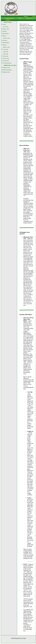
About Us (30, 18)
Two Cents (6, 27)
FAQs (20, 18)
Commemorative (7, 63)
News (34, 17)
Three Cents (6, 29)
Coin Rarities (9, 18)
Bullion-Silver (6, 72)
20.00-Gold (6, 61)
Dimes (4, 36)
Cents (4, 24)
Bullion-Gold (6, 68)
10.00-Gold (6, 58)
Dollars (5, 45)
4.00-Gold (5, 54)
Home (26, 17)
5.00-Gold (5, 56)
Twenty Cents (6, 38)
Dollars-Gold (6, 47)
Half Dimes (6, 34)
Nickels (5, 31)
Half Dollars (6, 43)
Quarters (5, 40)
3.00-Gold (5, 52)
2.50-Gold (5, 49)
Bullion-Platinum (7, 70)
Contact (8, 20)
